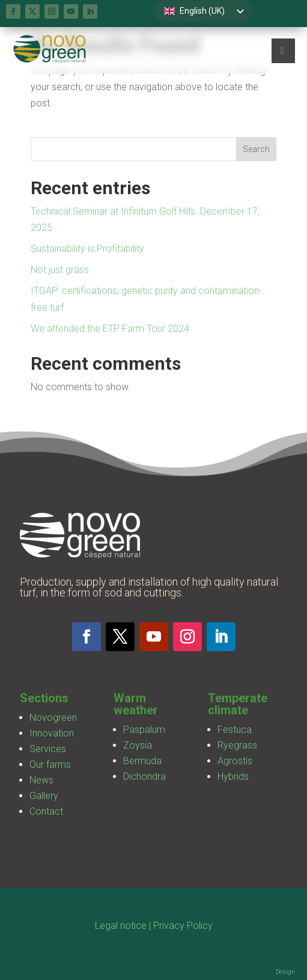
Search (256, 149)
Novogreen (53, 718)
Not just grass (60, 270)
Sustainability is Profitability (87, 249)
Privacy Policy (183, 926)
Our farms (50, 764)
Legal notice (121, 926)
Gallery (44, 796)
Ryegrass (237, 745)
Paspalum (144, 730)
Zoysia (138, 745)
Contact (46, 811)
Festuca (235, 730)
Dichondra (144, 776)
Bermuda (142, 761)
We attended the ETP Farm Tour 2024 (110, 329)
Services (48, 749)
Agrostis (235, 761)
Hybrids (233, 776)
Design (285, 972)
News (41, 780)
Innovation (52, 733)
